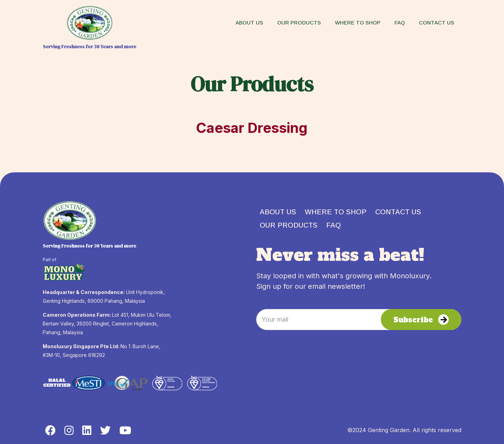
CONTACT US (398, 212)
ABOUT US (278, 212)
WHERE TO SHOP (336, 212)
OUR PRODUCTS (289, 225)
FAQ (334, 225)
